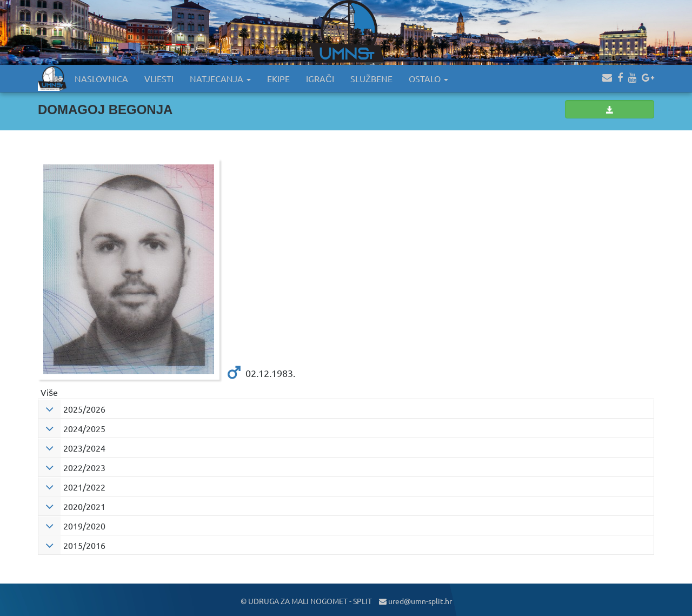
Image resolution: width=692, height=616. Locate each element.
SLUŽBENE (371, 78)
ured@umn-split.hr (415, 601)
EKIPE (278, 78)
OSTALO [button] (428, 78)
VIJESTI (159, 78)
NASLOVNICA (101, 78)
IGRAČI (320, 78)
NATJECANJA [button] (220, 78)
